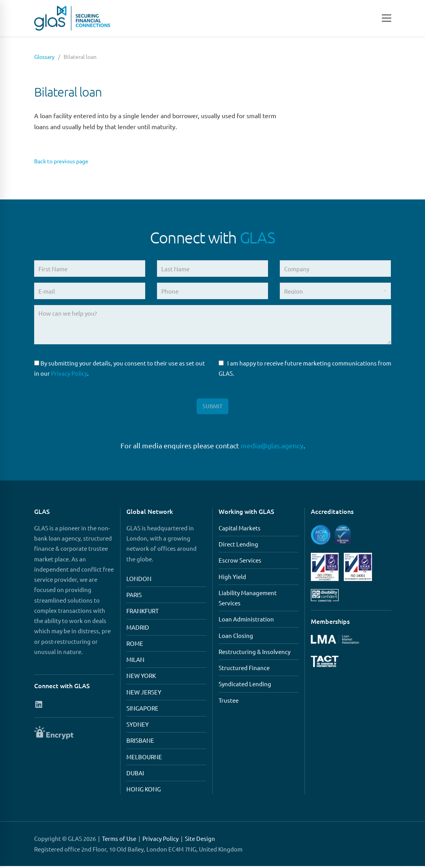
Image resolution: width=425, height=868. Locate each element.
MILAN (135, 661)
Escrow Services (240, 562)
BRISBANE (140, 742)
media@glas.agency (272, 447)
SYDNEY (138, 726)
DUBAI (135, 775)
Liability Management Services (248, 600)
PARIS (134, 597)
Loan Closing (236, 637)
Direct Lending (238, 546)
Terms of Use (119, 840)
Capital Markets (240, 530)
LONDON (139, 580)
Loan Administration (246, 621)
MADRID (138, 629)
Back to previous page (65, 161)
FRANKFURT (142, 613)
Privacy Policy (69, 373)
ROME (135, 645)
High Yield (232, 578)
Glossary (44, 57)
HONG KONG (144, 791)
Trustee (229, 702)
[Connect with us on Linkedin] (39, 706)
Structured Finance (244, 670)
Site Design (200, 840)
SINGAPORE (142, 710)
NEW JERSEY (144, 693)
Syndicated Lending (245, 686)
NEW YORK (141, 677)
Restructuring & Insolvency (254, 653)
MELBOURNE (144, 758)
